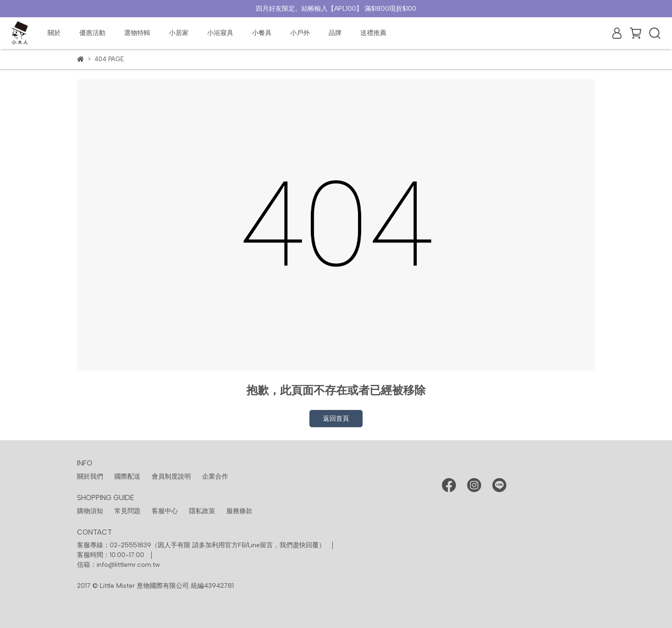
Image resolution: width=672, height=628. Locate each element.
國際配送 (127, 476)
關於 (54, 33)
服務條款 (239, 511)
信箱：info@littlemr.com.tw (119, 565)
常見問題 (127, 511)
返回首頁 (336, 419)
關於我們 (90, 476)
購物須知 (90, 511)
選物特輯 (137, 33)
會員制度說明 (171, 476)
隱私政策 (202, 511)
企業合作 (215, 476)
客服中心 (165, 511)
